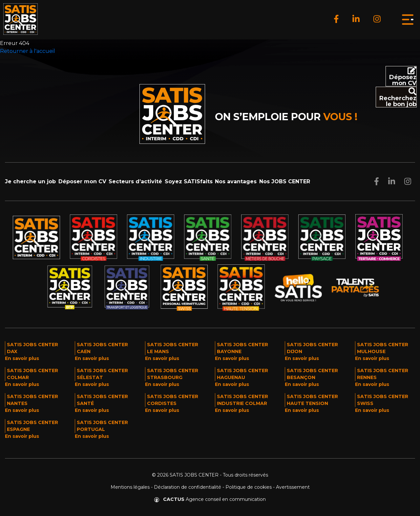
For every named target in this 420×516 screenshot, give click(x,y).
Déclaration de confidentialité (188, 487)
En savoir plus (22, 358)
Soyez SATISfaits (189, 181)
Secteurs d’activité (135, 181)
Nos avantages (236, 181)
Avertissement (293, 487)
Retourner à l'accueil (28, 51)
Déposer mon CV (82, 181)
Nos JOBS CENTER (285, 181)
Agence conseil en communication (210, 499)
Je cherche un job (30, 181)
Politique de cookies (249, 487)
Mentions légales (130, 487)
